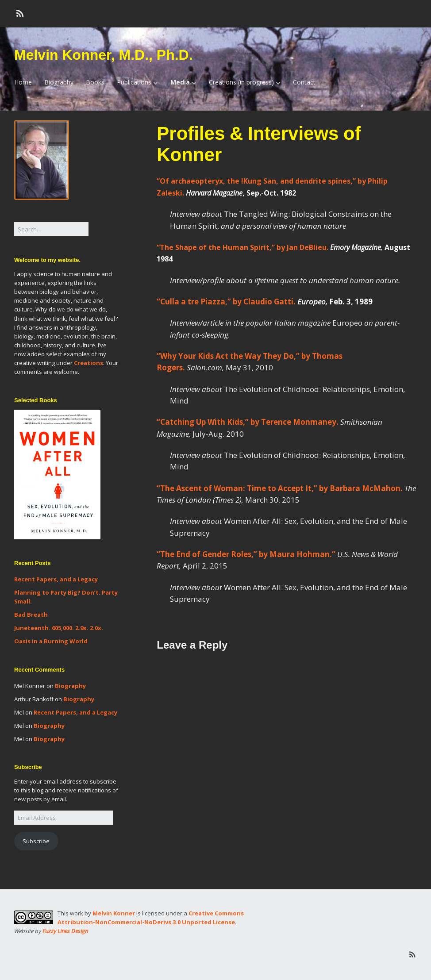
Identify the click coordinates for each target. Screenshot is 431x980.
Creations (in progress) (241, 82)
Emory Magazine (356, 247)
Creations (89, 363)
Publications (134, 82)
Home (23, 82)
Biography (59, 82)
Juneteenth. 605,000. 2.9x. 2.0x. (59, 628)
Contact (304, 82)
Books (95, 82)
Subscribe (36, 841)
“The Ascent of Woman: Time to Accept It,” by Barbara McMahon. (280, 488)
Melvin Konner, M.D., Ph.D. (104, 55)
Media (180, 82)
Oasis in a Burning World (51, 641)
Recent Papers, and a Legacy (56, 579)
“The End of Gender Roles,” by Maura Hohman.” (246, 554)
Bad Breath (31, 615)
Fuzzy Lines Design (65, 931)
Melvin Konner (114, 913)
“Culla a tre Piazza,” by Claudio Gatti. (266, 302)
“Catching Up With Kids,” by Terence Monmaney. (248, 422)
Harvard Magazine (214, 193)
